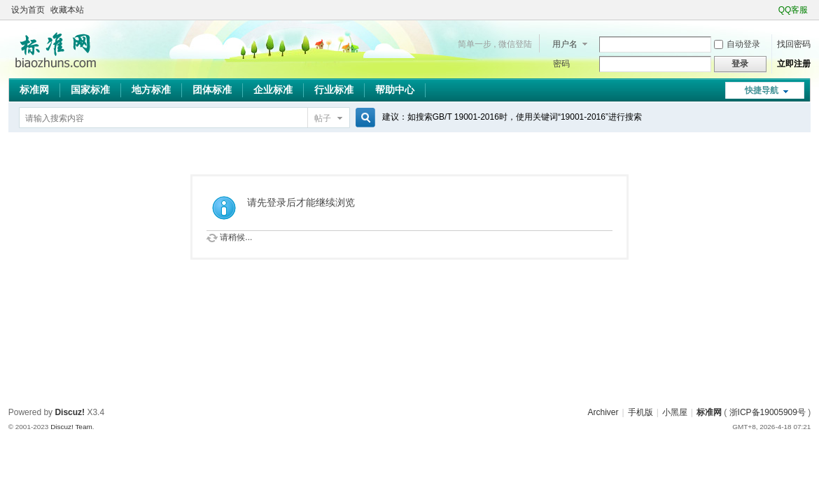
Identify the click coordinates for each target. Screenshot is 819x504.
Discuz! (70, 412)
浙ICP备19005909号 (768, 412)
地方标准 (151, 90)
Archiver (603, 412)
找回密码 (794, 44)
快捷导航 (762, 90)
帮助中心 (395, 90)
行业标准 (334, 90)
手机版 (640, 412)
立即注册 (794, 64)
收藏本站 (67, 10)
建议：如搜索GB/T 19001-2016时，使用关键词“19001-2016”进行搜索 (512, 117)
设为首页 (28, 10)
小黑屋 (675, 412)
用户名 (565, 44)
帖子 (323, 118)
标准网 (34, 90)
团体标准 (212, 90)
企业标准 (273, 90)
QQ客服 (793, 10)
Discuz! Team (71, 427)
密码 (561, 64)
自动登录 (737, 44)
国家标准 (90, 90)
